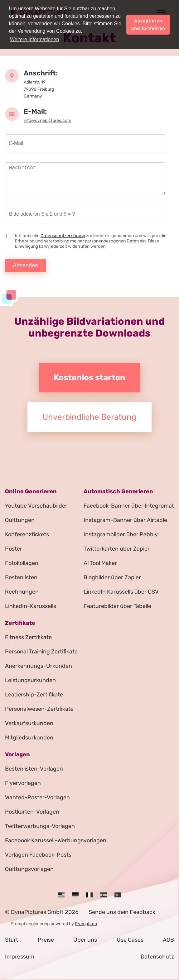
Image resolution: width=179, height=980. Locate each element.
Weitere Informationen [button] (34, 39)
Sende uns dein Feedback (122, 912)
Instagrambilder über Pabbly (121, 534)
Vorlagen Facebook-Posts (38, 855)
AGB (168, 940)
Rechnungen (22, 592)
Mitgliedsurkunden (29, 738)
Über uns (85, 940)
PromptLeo (86, 924)
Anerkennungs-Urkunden (39, 666)
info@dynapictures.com (47, 120)
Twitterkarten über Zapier (117, 549)
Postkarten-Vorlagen (32, 812)
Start (12, 940)
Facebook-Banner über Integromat (129, 506)
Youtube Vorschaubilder (36, 506)
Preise (46, 940)
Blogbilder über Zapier (112, 577)
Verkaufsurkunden (29, 723)
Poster (14, 549)
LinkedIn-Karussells (31, 606)
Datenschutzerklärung (63, 236)
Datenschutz (157, 957)
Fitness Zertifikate (28, 637)
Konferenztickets (27, 534)
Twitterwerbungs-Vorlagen (40, 826)
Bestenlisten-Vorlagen (34, 769)
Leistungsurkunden (30, 680)
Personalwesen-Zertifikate (39, 709)
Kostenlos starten (89, 378)
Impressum (20, 957)
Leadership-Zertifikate (34, 695)
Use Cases (130, 940)
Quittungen (20, 520)
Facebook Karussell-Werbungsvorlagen (56, 840)
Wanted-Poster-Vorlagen (37, 797)
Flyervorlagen (23, 783)
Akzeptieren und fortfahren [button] (148, 25)
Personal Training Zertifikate (41, 652)
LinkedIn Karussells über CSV (121, 592)
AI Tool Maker (100, 563)
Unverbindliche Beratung (89, 417)
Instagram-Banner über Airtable (125, 520)
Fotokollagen (22, 563)
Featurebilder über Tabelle (117, 606)
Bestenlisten (21, 577)
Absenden (25, 265)
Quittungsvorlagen (29, 869)
